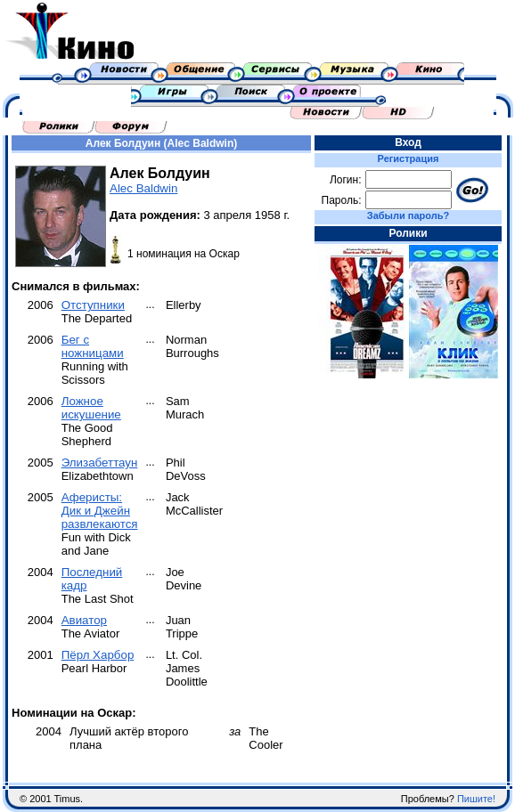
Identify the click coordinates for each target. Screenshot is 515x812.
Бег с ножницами (93, 346)
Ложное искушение (91, 408)
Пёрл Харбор (98, 655)
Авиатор (84, 620)
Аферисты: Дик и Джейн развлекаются (100, 511)
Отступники (93, 305)
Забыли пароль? (408, 215)
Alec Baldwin (143, 188)
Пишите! (476, 799)
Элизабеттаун (100, 463)
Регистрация (409, 158)
